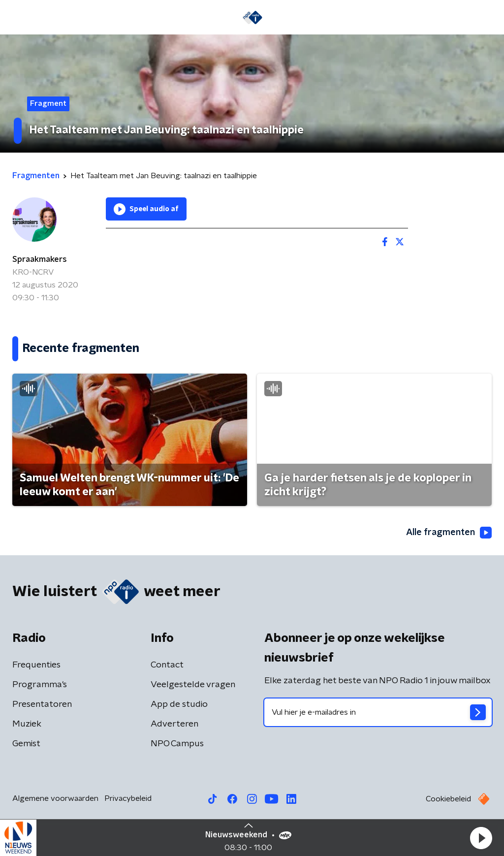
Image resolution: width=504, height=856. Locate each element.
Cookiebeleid (448, 799)
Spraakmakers (40, 259)
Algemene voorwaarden (55, 798)
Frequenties (36, 665)
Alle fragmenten (449, 533)
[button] (481, 838)
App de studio (179, 704)
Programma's (40, 685)
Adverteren (174, 724)
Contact (167, 665)
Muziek (27, 724)
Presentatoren (42, 704)
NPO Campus (177, 744)
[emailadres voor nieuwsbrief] (378, 712)
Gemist (26, 744)
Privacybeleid (128, 798)
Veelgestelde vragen (193, 685)
